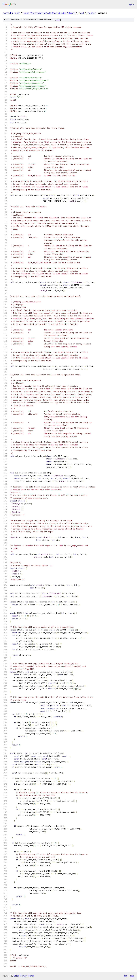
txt (126, 976)
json (132, 976)
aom (18, 13)
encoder (91, 13)
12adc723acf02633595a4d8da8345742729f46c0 (49, 13)
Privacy (23, 976)
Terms (31, 976)
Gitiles (16, 976)
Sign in (132, 4)
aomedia (8, 13)
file (58, 20)
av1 (82, 13)
